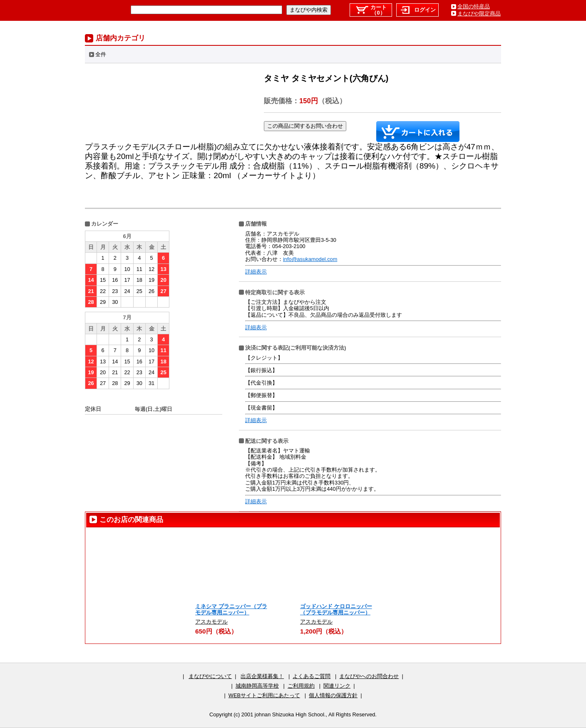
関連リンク (337, 686)
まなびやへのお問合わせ (369, 676)
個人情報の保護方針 (333, 695)
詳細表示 (256, 272)
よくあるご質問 (312, 676)
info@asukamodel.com (310, 259)
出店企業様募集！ (262, 676)
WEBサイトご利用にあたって (264, 695)
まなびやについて (210, 676)
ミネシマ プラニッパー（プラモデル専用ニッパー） (231, 609)
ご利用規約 (301, 686)
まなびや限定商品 (479, 14)
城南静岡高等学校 (257, 686)
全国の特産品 (474, 6)
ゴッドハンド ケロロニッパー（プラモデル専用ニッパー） (336, 609)
